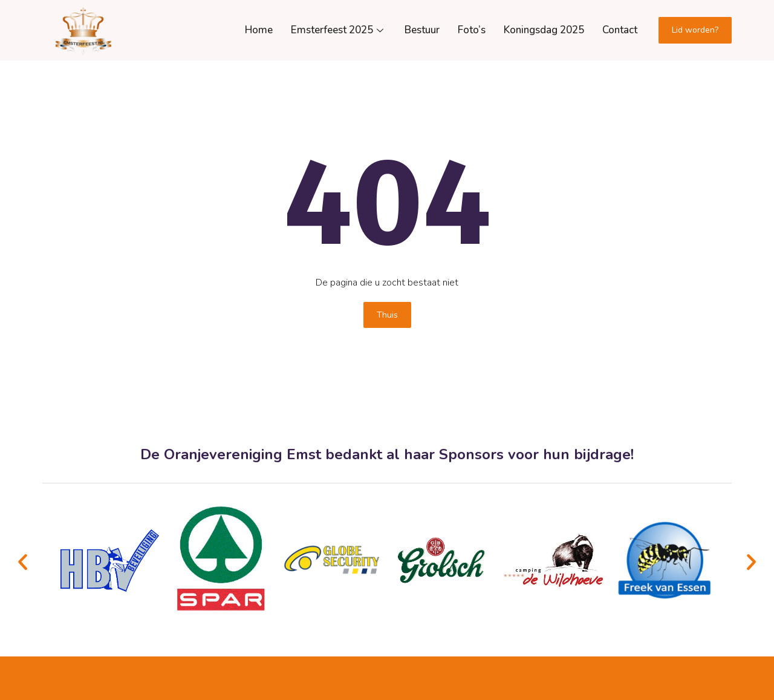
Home (259, 30)
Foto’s (472, 30)
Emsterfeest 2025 (339, 30)
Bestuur (422, 30)
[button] (23, 562)
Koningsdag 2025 (544, 30)
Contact (620, 30)
